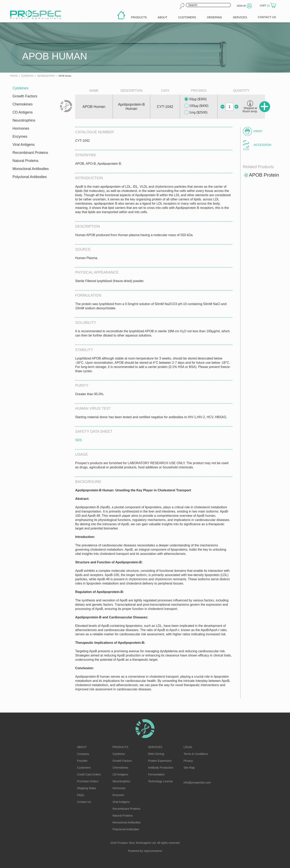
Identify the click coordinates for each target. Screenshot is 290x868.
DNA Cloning (156, 754)
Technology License (160, 781)
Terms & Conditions (196, 754)
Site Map (189, 768)
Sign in (241, 6)
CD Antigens (23, 112)
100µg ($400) (196, 106)
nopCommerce (153, 851)
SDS (78, 440)
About (82, 747)
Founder (82, 761)
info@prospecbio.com (197, 783)
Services (155, 747)
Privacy (188, 761)
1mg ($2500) (196, 113)
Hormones (21, 128)
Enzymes (20, 137)
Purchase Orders (88, 781)
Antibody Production (161, 768)
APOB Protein (264, 175)
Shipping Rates (87, 788)
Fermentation (156, 774)
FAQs (81, 795)
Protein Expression (160, 761)
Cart (265, 6)
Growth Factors (25, 96)
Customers (84, 768)
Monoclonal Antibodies (31, 169)
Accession (262, 145)
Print (258, 131)
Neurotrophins (24, 120)
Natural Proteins (25, 161)
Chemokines (23, 104)
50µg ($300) (195, 99)
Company (83, 754)
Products (121, 747)
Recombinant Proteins (30, 153)
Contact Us (84, 802)
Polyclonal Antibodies (30, 177)
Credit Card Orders (89, 774)
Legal (188, 747)
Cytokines (20, 88)
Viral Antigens (24, 145)
